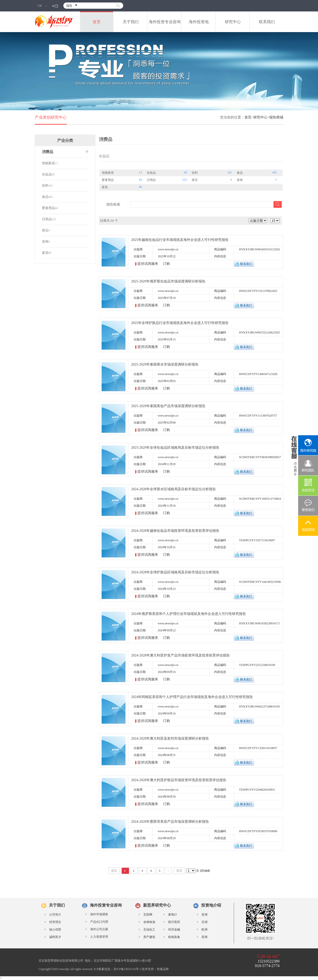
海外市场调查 (99, 914)
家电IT (173, 915)
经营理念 (55, 922)
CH (42, 6)
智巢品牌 (163, 969)
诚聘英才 (55, 937)
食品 (45, 197)
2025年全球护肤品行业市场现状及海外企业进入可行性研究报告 (180, 323)
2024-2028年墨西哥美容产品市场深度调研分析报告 (170, 822)
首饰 (45, 242)
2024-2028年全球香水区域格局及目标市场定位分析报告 (174, 489)
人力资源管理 (99, 937)
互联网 (148, 915)
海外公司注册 (99, 929)
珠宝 (45, 230)
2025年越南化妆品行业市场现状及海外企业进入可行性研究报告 (180, 240)
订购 (166, 264)
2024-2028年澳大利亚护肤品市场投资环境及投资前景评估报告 (179, 780)
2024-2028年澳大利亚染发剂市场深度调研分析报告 (170, 738)
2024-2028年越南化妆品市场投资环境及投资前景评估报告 (175, 531)
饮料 (45, 186)
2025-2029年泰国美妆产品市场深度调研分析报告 (168, 406)
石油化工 (149, 929)
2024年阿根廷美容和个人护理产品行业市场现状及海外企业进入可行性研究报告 (192, 697)
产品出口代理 (99, 922)
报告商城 (276, 117)
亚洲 (204, 915)
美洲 (204, 937)
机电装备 (174, 937)
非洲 (204, 922)
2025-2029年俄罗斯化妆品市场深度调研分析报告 (168, 281)
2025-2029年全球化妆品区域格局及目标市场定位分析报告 (175, 448)
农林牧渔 (149, 922)
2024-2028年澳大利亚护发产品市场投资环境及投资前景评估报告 (180, 655)
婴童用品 (48, 208)
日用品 (47, 219)
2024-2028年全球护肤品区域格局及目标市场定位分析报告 (175, 572)
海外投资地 (199, 22)
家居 (45, 253)
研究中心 (233, 22)
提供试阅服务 (148, 264)
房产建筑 (149, 937)
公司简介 (55, 915)
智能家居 (48, 163)
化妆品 (47, 174)
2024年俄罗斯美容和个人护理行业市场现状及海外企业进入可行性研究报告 (189, 614)
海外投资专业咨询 (165, 22)
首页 (97, 22)
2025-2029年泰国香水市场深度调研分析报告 (165, 364)
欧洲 (204, 929)
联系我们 (267, 22)
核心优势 (55, 929)
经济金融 (174, 929)
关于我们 (131, 22)
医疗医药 (174, 922)
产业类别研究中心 (51, 117)
